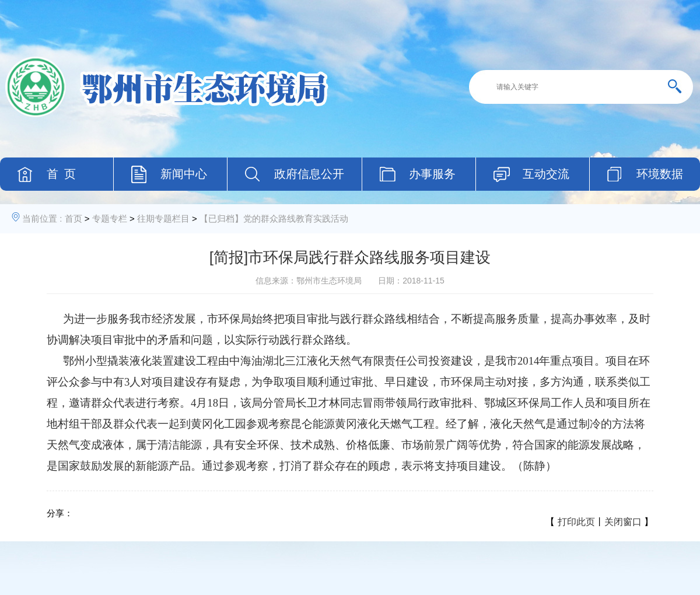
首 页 (61, 174)
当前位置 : (42, 218)
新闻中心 (184, 174)
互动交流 (546, 174)
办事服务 (432, 174)
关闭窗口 (623, 522)
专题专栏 (110, 218)
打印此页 (576, 522)
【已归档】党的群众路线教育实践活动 (274, 218)
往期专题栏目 (163, 218)
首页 (73, 218)
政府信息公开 (309, 174)
